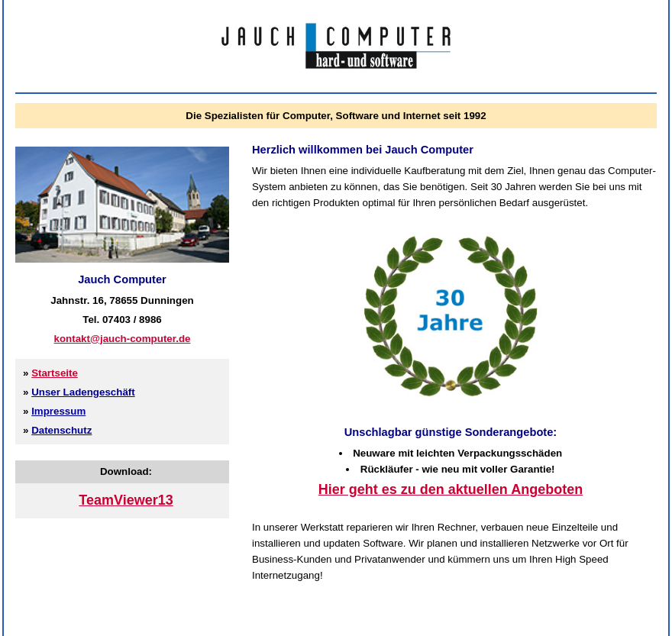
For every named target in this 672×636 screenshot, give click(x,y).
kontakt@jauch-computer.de (123, 339)
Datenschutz (61, 430)
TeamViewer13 (126, 500)
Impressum (58, 411)
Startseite (55, 373)
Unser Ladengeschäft (83, 392)
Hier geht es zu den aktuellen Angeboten (451, 489)
